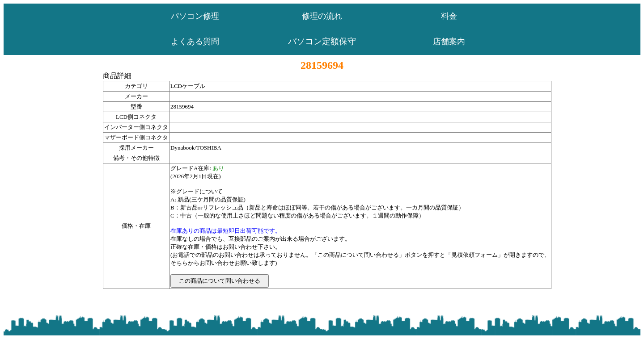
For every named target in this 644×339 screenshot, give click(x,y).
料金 (449, 16)
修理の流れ (322, 16)
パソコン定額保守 (322, 41)
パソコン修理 (195, 16)
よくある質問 (195, 42)
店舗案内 (449, 42)
